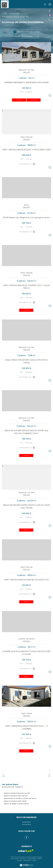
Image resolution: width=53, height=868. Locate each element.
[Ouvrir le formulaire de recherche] (45, 4)
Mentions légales (32, 859)
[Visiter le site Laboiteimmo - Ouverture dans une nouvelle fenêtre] (26, 864)
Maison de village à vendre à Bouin (16, 804)
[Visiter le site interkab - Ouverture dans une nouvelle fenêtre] (26, 851)
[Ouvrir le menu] (50, 4)
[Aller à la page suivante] (49, 770)
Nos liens (20, 860)
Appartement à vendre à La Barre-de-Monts (20, 798)
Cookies (34, 860)
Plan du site (23, 859)
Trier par (17, 36)
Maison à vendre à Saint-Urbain (15, 801)
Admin (40, 859)
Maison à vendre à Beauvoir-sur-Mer (17, 793)
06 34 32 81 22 (27, 824)
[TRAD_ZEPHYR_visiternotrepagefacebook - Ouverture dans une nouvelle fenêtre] (26, 837)
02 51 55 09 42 (27, 822)
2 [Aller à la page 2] (49, 774)
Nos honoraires (15, 859)
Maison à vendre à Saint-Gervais (16, 796)
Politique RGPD (27, 860)
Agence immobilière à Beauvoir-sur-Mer (13, 17)
